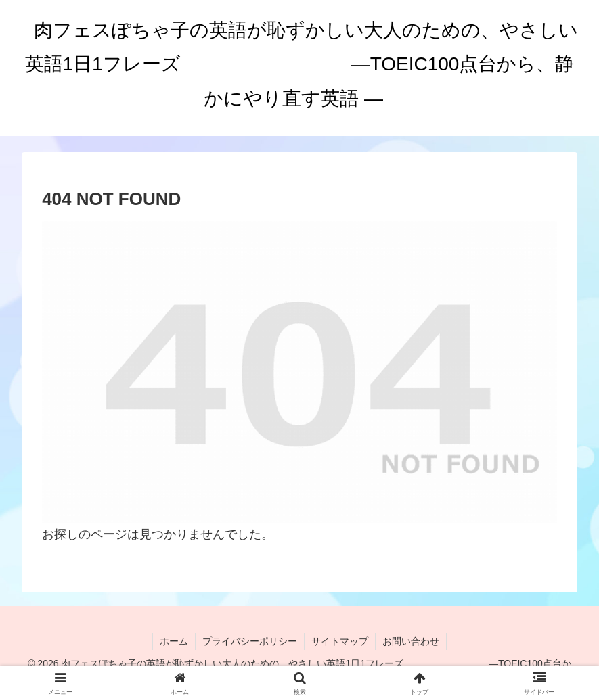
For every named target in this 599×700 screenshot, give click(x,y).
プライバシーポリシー (250, 641)
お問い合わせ (411, 641)
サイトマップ (340, 641)
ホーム (174, 641)
